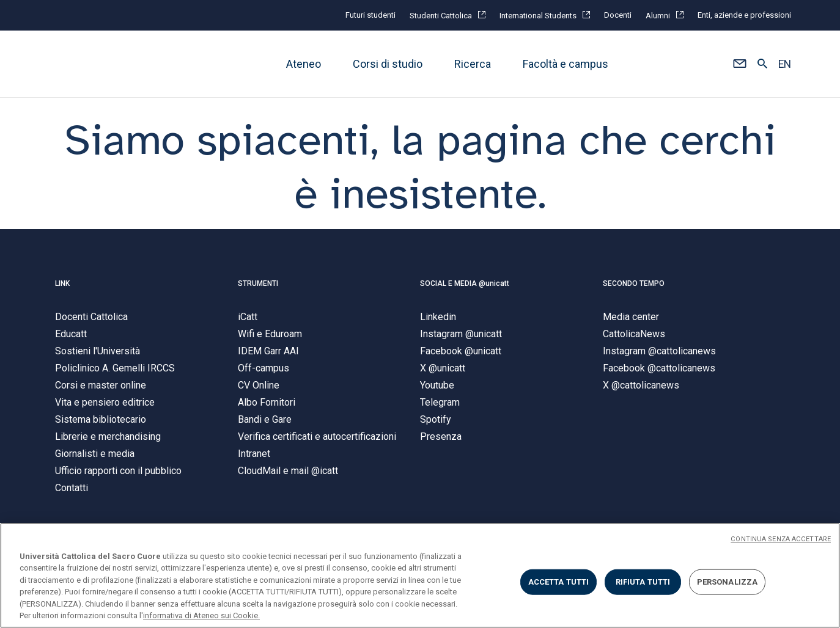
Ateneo (304, 64)
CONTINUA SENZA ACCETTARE (781, 539)
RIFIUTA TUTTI (643, 582)
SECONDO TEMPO (634, 283)
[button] (739, 64)
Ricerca (473, 64)
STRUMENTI (258, 283)
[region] (420, 575)
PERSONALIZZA (728, 582)
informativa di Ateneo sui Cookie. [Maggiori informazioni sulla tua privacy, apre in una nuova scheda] (201, 615)
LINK (62, 283)
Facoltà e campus (566, 64)
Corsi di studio (388, 64)
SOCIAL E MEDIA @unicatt (465, 283)
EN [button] (785, 64)
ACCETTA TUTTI (559, 582)
